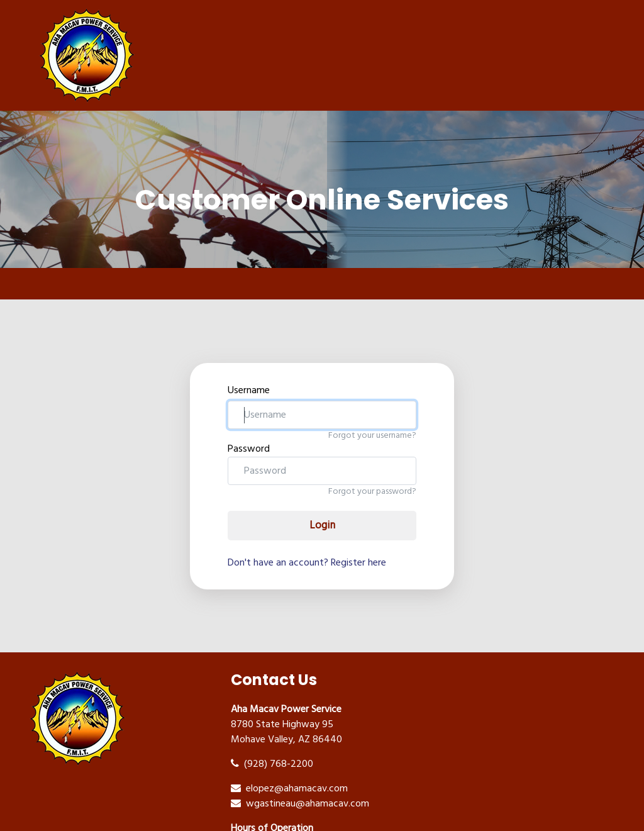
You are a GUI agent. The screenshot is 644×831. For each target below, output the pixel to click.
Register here (358, 563)
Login (322, 526)
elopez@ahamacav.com (289, 789)
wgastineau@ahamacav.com (300, 804)
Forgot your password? (372, 492)
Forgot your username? (372, 436)
